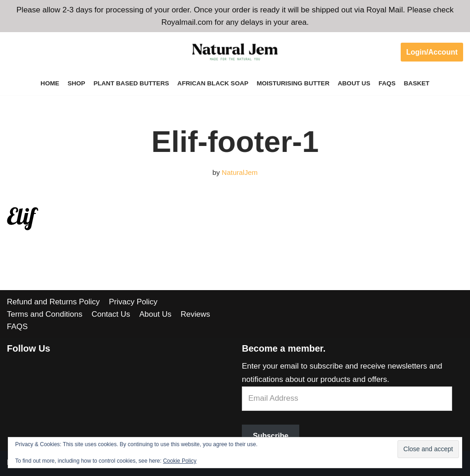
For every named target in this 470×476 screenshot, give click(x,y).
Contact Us (111, 314)
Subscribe (271, 436)
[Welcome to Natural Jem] (235, 52)
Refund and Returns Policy (53, 302)
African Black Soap (213, 83)
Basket (417, 83)
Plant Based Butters (131, 83)
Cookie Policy (180, 461)
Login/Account (432, 52)
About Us (354, 83)
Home (50, 83)
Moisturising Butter (293, 83)
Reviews (195, 314)
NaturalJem (240, 172)
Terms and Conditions (45, 314)
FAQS (387, 83)
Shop (76, 83)
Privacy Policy (133, 302)
